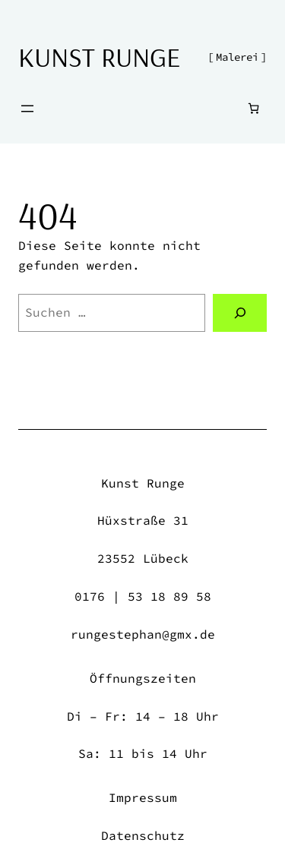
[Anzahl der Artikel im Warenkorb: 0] (253, 108)
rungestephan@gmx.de (143, 634)
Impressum (143, 797)
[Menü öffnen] (27, 109)
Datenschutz (143, 835)
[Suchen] (240, 313)
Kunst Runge (99, 57)
